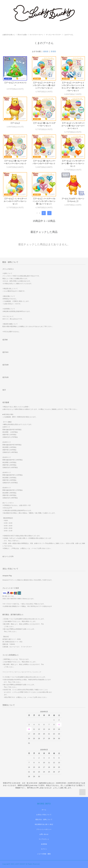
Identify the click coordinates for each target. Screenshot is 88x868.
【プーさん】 (15, 123)
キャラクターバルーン (36, 35)
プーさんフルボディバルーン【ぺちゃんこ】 (73, 200)
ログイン (44, 849)
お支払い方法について (44, 815)
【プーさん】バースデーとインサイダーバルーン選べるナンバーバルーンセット (44, 85)
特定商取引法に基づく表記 (44, 824)
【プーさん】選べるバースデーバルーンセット (44, 124)
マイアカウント (44, 839)
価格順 (46, 51)
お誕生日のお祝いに (9, 35)
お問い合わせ (44, 834)
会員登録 (44, 844)
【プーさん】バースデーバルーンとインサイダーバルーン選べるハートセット (44, 201)
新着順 (53, 51)
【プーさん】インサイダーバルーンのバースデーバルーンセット (15, 201)
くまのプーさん (68, 35)
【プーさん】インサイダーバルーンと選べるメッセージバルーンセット (73, 126)
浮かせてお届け (22, 35)
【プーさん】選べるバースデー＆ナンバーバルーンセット (15, 162)
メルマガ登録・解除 (44, 854)
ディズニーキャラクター (54, 35)
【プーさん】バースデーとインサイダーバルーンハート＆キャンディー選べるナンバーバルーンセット (73, 87)
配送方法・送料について (44, 819)
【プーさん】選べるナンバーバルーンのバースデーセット (44, 162)
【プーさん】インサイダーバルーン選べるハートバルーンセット (73, 163)
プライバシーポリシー (44, 829)
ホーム (44, 810)
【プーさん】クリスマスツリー (15, 84)
